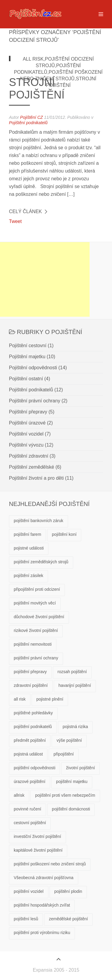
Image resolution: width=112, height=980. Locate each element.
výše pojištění (69, 740)
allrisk (19, 795)
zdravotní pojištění (31, 685)
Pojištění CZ (31, 117)
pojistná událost (28, 754)
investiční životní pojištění (37, 836)
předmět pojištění (30, 740)
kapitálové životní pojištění (38, 850)
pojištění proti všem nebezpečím (65, 795)
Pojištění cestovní (28, 346)
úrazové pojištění (30, 781)
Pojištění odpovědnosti (33, 368)
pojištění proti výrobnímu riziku (42, 933)
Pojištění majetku (27, 357)
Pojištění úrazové (27, 423)
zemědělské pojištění (69, 919)
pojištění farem (27, 534)
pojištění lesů (26, 919)
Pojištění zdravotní (29, 456)
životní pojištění (80, 768)
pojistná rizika (75, 727)
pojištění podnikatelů (33, 727)
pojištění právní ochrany (36, 658)
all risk (20, 699)
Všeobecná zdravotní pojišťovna (44, 878)
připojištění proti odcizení (37, 589)
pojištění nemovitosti (33, 644)
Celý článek (25, 211)
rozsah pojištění (72, 672)
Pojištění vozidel (26, 434)
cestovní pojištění (30, 823)
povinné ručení (27, 809)
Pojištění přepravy (28, 412)
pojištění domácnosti (71, 809)
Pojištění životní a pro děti (36, 478)
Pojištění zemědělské (32, 467)
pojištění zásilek (29, 576)
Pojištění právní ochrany (35, 401)
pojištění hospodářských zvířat (42, 905)
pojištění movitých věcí (35, 603)
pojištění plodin (68, 891)
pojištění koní (64, 534)
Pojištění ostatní (26, 379)
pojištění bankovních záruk (39, 521)
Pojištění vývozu (26, 445)
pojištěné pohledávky (33, 713)
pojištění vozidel (29, 891)
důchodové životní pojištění (39, 617)
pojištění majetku (72, 781)
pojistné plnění (50, 699)
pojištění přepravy (30, 672)
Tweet (15, 221)
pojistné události (29, 548)
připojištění (64, 754)
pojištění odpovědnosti (34, 768)
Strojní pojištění (37, 89)
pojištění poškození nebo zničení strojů (50, 864)
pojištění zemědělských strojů (41, 562)
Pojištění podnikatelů (28, 123)
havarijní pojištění (75, 685)
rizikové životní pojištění (36, 630)
